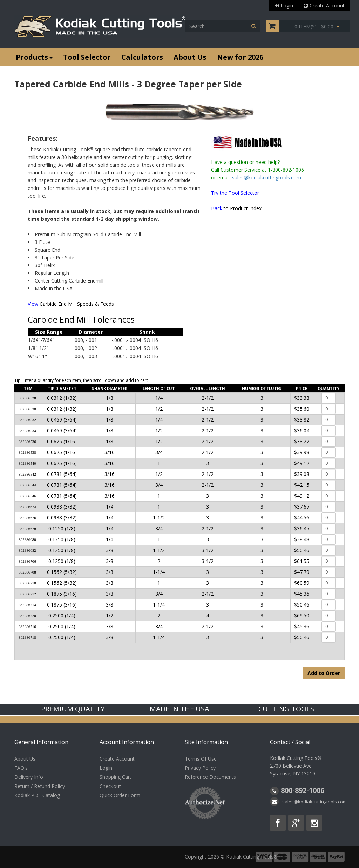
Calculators (142, 57)
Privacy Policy (200, 768)
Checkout (110, 786)
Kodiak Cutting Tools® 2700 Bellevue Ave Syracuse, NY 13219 (296, 766)
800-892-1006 (303, 790)
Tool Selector (87, 57)
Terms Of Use (201, 759)
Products (34, 57)
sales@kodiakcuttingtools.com (267, 177)
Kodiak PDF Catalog (37, 795)
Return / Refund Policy (40, 786)
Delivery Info (29, 777)
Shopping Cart (116, 777)
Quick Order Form (120, 795)
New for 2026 (240, 57)
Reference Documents (210, 777)
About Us (190, 57)
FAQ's (21, 768)
